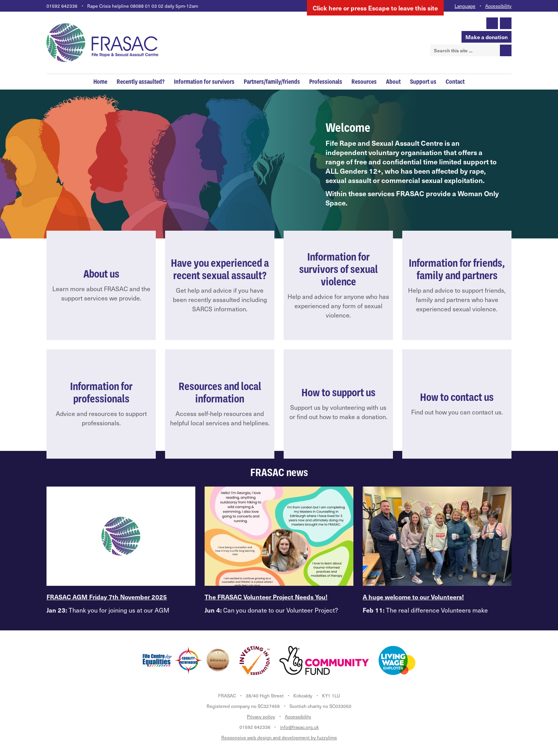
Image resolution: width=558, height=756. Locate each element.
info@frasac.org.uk (300, 727)
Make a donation (487, 37)
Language (465, 6)
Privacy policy (261, 716)
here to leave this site (375, 8)
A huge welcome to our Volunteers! (413, 597)
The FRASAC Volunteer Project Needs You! (266, 597)
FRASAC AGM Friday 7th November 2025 (107, 597)
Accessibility (498, 6)
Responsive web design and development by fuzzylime (279, 737)
